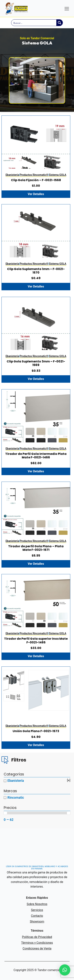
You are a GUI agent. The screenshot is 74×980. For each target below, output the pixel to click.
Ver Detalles (36, 194)
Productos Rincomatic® (34, 175)
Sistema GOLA (58, 175)
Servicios (37, 910)
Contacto (37, 916)
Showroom (37, 922)
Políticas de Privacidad (37, 937)
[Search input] (34, 23)
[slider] (5, 813)
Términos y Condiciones (37, 943)
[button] (65, 970)
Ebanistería (12, 175)
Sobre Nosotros (37, 904)
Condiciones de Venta (37, 948)
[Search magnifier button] (59, 23)
